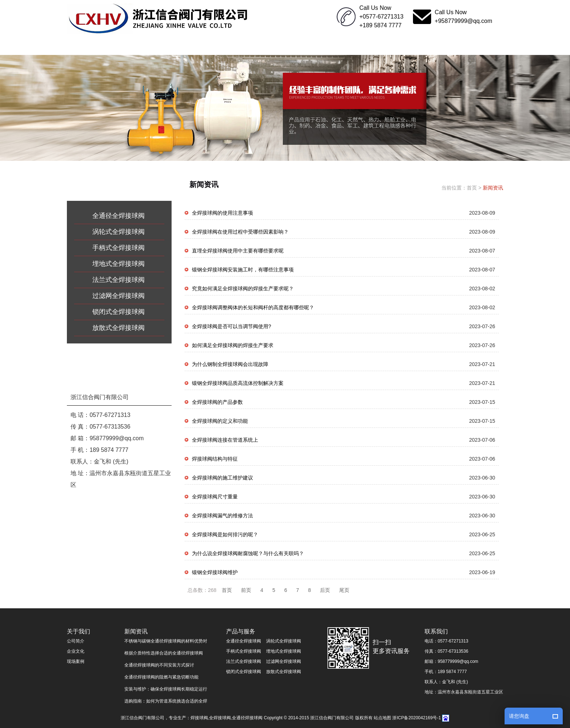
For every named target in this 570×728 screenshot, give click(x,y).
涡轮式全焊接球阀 (119, 232)
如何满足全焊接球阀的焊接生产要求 (233, 345)
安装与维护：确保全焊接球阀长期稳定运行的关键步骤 (166, 690)
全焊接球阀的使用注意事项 (222, 213)
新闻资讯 (203, 46)
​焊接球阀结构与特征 (215, 459)
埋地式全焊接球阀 (119, 264)
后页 (325, 590)
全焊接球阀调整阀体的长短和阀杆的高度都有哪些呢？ (253, 307)
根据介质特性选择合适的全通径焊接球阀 (164, 653)
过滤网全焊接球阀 (119, 296)
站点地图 (382, 718)
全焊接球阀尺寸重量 (215, 497)
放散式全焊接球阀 (119, 328)
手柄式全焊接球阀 (119, 248)
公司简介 (76, 641)
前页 (246, 590)
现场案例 (76, 661)
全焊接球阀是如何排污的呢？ (225, 534)
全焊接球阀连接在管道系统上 (225, 440)
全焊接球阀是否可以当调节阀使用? (232, 326)
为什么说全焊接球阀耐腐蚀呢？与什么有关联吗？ (248, 553)
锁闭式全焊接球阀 (119, 312)
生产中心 (312, 46)
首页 (472, 188)
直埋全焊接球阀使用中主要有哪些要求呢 (238, 251)
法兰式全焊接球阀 (119, 280)
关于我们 (149, 46)
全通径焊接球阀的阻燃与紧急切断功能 (161, 677)
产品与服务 (258, 46)
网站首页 (94, 46)
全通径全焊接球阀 (119, 216)
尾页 (344, 590)
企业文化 (367, 46)
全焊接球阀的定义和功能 (220, 421)
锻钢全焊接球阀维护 (215, 572)
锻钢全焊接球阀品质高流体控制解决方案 (238, 383)
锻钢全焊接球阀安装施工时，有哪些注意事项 (243, 270)
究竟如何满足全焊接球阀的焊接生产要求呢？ (243, 289)
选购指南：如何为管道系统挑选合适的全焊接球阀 (166, 702)
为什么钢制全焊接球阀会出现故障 (230, 364)
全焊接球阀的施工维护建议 (222, 478)
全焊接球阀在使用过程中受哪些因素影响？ (240, 232)
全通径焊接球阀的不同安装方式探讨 (159, 665)
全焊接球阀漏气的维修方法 (222, 516)
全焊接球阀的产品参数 (217, 402)
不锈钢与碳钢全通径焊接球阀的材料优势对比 (166, 642)
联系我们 (421, 46)
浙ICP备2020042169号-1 (416, 718)
